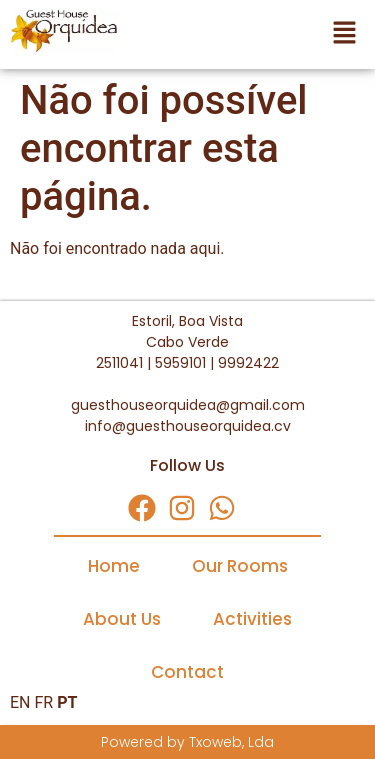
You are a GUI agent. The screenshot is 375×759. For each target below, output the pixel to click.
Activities (252, 619)
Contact (187, 672)
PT (67, 702)
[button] (250, 34)
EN (20, 702)
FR (43, 702)
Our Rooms (240, 566)
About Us (122, 619)
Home (114, 566)
